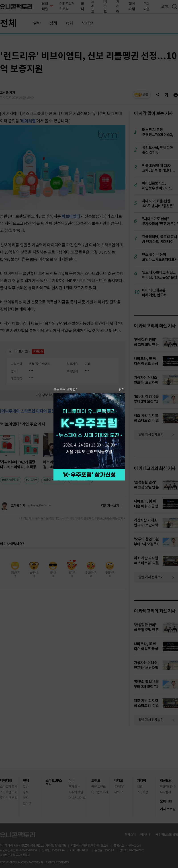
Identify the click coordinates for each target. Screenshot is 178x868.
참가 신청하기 (89, 475)
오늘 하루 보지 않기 (66, 390)
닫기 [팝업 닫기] (122, 390)
